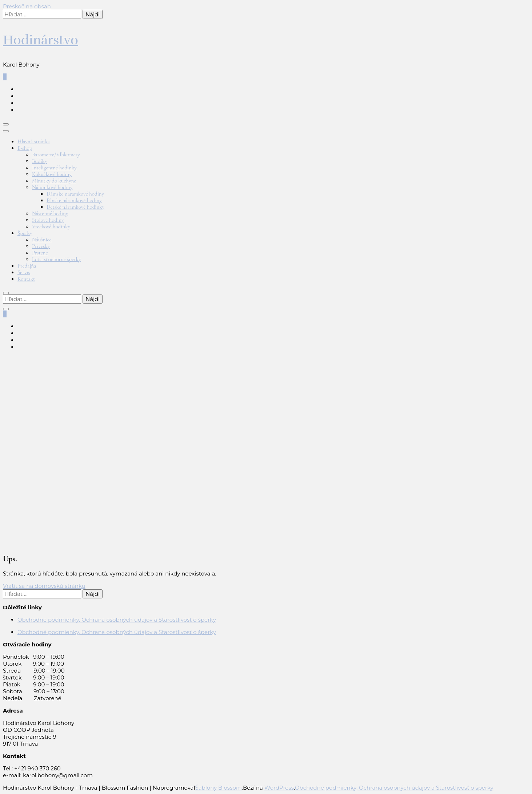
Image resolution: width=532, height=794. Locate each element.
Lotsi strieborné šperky (57, 259)
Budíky (39, 161)
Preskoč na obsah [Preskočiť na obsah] (27, 6)
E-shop (25, 148)
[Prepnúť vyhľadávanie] (6, 293)
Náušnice (42, 240)
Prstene (40, 253)
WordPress (279, 788)
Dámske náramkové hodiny (75, 194)
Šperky (25, 233)
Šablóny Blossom (219, 788)
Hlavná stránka (34, 141)
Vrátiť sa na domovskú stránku (44, 586)
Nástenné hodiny (50, 213)
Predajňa (27, 266)
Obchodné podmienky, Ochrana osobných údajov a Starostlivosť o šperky (117, 620)
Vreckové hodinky (51, 226)
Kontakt (26, 279)
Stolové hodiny (48, 220)
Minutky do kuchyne (54, 181)
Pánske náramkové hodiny (74, 200)
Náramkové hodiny (52, 187)
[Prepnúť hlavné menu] (6, 124)
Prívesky (41, 246)
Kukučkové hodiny (52, 174)
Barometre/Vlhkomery (56, 155)
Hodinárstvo (41, 40)
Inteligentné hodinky (54, 168)
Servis (24, 272)
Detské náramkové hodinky (75, 207)
